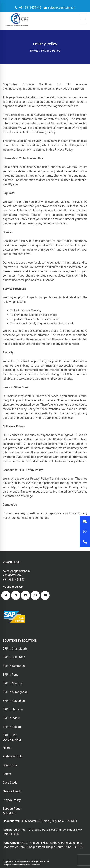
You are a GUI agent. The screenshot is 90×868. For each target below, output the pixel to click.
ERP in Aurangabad (15, 692)
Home (34, 51)
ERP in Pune (11, 675)
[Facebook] (16, 595)
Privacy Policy (12, 800)
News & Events (12, 791)
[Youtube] (45, 595)
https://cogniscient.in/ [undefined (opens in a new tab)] (22, 89)
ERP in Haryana (13, 709)
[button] (85, 542)
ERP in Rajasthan (14, 701)
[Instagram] (35, 595)
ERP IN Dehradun (14, 666)
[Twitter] (6, 595)
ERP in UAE (10, 735)
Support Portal (12, 809)
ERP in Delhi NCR (14, 657)
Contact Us (10, 765)
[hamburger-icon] (83, 19)
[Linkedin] (25, 595)
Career (7, 774)
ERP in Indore (11, 718)
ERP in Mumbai (13, 683)
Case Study (10, 783)
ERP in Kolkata (12, 727)
